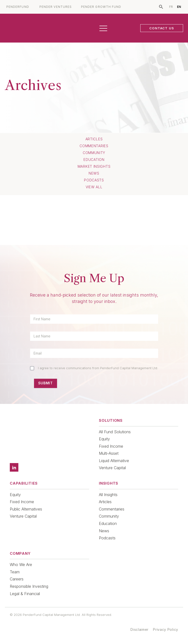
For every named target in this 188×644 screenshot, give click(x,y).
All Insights (108, 495)
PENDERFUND (18, 7)
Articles (94, 139)
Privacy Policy (166, 629)
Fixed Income (111, 446)
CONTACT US (162, 28)
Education (94, 160)
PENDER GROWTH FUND (101, 7)
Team (15, 572)
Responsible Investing (29, 586)
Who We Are (21, 565)
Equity (104, 439)
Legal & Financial (25, 594)
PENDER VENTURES (56, 7)
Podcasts (94, 180)
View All (94, 187)
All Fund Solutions (115, 432)
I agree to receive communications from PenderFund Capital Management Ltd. (98, 368)
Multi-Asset (109, 453)
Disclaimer (140, 629)
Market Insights (94, 167)
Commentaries (94, 146)
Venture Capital (112, 468)
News (94, 173)
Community (94, 153)
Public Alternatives (26, 509)
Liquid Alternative (114, 461)
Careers (17, 579)
